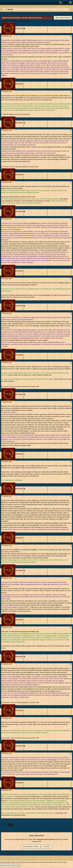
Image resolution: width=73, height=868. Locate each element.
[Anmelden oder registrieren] (65, 2)
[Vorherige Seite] (2, 825)
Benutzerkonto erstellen (31, 846)
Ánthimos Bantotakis (22, 387)
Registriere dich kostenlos (46, 839)
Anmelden (47, 846)
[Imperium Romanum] (1, 2)
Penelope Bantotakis (9, 21)
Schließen (17, 865)
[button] (70, 2)
